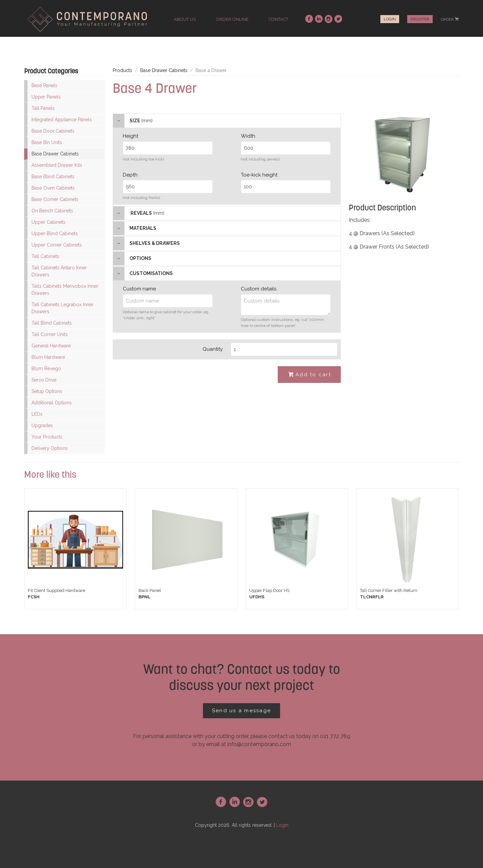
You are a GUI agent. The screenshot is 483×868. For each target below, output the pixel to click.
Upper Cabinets (48, 222)
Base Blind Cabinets (53, 177)
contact (278, 19)
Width (248, 136)
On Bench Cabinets (52, 211)
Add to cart (309, 375)
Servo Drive (44, 380)
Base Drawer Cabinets (55, 154)
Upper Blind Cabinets (55, 233)
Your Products (47, 437)
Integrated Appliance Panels (62, 120)
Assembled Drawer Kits (57, 165)
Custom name (139, 289)
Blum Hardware (48, 357)
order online (232, 19)
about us (185, 19)
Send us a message (241, 711)
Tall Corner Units (50, 334)
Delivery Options (50, 448)
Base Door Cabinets (53, 131)
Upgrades (42, 425)
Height (130, 136)
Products (122, 70)
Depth (130, 175)
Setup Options (47, 391)
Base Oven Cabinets (53, 188)
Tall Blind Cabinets (52, 323)
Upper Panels (46, 97)
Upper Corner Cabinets (57, 245)
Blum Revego (46, 369)
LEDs (37, 414)
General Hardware (51, 346)
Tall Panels (43, 108)
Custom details (259, 289)
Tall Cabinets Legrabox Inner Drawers (63, 308)
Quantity (213, 349)
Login (390, 19)
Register (420, 19)
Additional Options (52, 403)
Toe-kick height (259, 175)
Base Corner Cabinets (55, 199)
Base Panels (44, 85)
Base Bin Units (47, 142)
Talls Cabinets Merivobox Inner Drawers (65, 290)
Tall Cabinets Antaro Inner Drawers (59, 271)
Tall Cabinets (45, 256)
